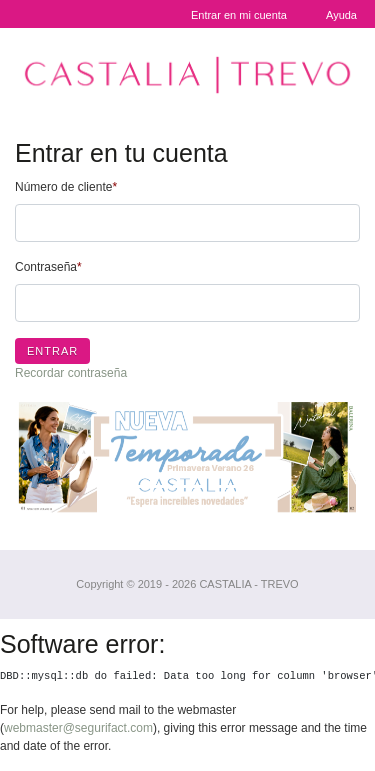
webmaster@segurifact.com (78, 728)
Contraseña (48, 267)
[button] (41, 456)
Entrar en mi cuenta (239, 15)
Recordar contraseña (71, 373)
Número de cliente (66, 187)
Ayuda (341, 15)
